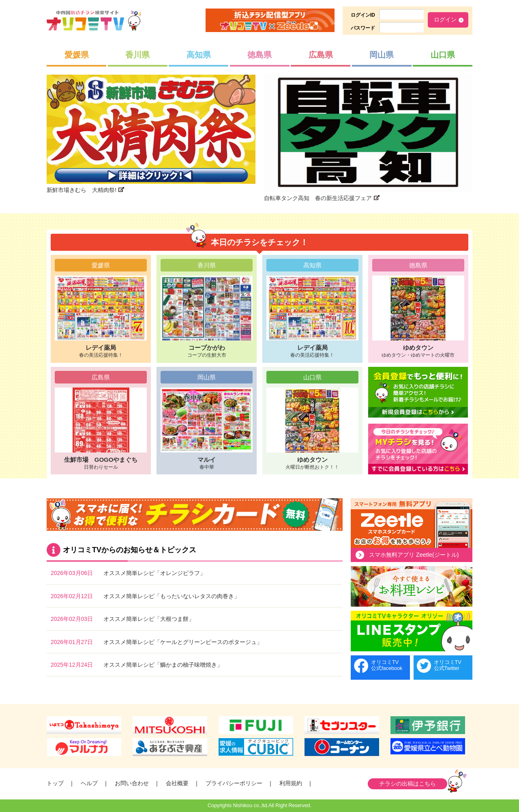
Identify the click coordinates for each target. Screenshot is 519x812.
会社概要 (177, 783)
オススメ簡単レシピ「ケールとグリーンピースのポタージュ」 (183, 642)
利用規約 (291, 783)
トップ (55, 783)
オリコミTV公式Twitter (448, 665)
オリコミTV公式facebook (387, 665)
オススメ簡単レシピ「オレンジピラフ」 (154, 573)
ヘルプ (89, 783)
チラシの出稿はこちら (407, 784)
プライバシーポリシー (234, 783)
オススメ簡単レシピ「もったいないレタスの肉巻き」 (172, 596)
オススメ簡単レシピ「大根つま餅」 (149, 619)
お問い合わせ (132, 783)
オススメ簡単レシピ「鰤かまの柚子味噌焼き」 (163, 665)
